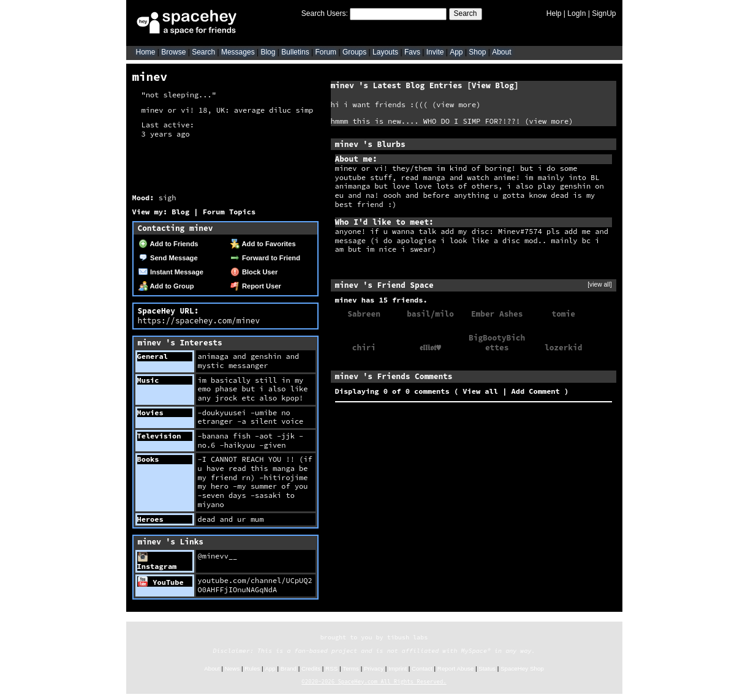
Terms (351, 668)
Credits (311, 668)
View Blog (493, 85)
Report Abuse (455, 668)
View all (480, 391)
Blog (268, 52)
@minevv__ (218, 556)
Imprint (398, 668)
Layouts (385, 52)
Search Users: (325, 13)
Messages (238, 52)
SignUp (604, 13)
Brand (289, 668)
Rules (252, 668)
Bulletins (295, 52)
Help (554, 13)
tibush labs (408, 637)
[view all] (599, 284)
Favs (412, 52)
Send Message (168, 258)
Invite (435, 52)
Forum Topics (229, 212)
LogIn (576, 13)
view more (456, 104)
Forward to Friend (265, 258)
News (232, 668)
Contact (422, 668)
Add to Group (166, 286)
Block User (254, 272)
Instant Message (171, 272)
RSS (331, 668)
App (456, 52)
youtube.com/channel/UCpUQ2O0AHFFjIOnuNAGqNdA (255, 585)
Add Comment (536, 391)
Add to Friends (168, 244)
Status (487, 668)
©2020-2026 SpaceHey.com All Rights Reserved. (374, 681)
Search (466, 13)
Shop (477, 52)
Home (146, 52)
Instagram (157, 562)
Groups (354, 52)
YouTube (161, 582)
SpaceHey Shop (522, 668)
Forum (326, 52)
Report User (256, 286)
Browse (173, 52)
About (501, 52)
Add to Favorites (263, 244)
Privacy (374, 668)
